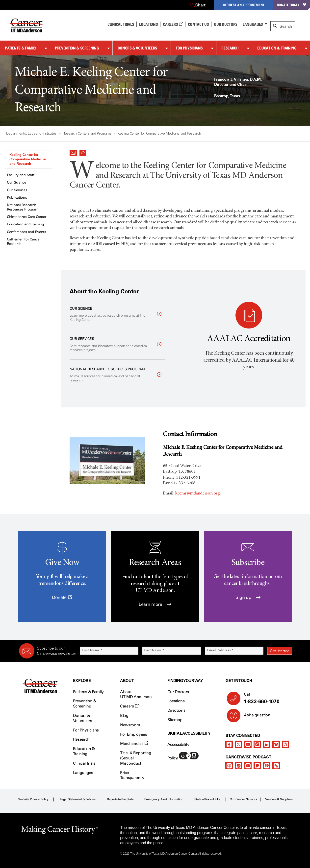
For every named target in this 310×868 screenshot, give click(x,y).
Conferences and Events (26, 232)
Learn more (155, 604)
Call (266, 698)
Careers (173, 24)
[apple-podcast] (229, 766)
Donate (62, 597)
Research (230, 48)
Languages (253, 24)
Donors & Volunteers (137, 48)
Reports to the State (120, 799)
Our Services (17, 190)
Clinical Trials (121, 24)
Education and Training (26, 224)
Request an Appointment (244, 5)
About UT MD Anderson (136, 694)
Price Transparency (132, 775)
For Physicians (189, 48)
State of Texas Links (207, 799)
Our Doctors (226, 24)
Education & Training (277, 48)
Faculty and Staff (21, 175)
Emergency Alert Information (164, 799)
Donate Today (292, 5)
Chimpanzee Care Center (27, 217)
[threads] (285, 744)
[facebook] (229, 744)
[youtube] (248, 744)
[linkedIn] (267, 744)
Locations (176, 701)
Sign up (248, 597)
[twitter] (238, 744)
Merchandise (134, 743)
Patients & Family (21, 48)
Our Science (17, 182)
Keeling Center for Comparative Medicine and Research (27, 159)
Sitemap (175, 720)
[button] (73, 151)
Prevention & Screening (77, 48)
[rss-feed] (276, 766)
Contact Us (198, 24)
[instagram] (257, 744)
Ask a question (254, 717)
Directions (176, 710)
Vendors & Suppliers (279, 799)
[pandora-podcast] (257, 766)
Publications (17, 198)
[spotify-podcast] (238, 766)
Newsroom (130, 725)
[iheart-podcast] (267, 766)
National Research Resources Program (23, 207)
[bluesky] (276, 744)
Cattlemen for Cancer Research (24, 242)
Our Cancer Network (244, 799)
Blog (124, 716)
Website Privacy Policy (33, 799)
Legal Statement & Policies (78, 799)
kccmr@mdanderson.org (197, 493)
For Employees (134, 734)
